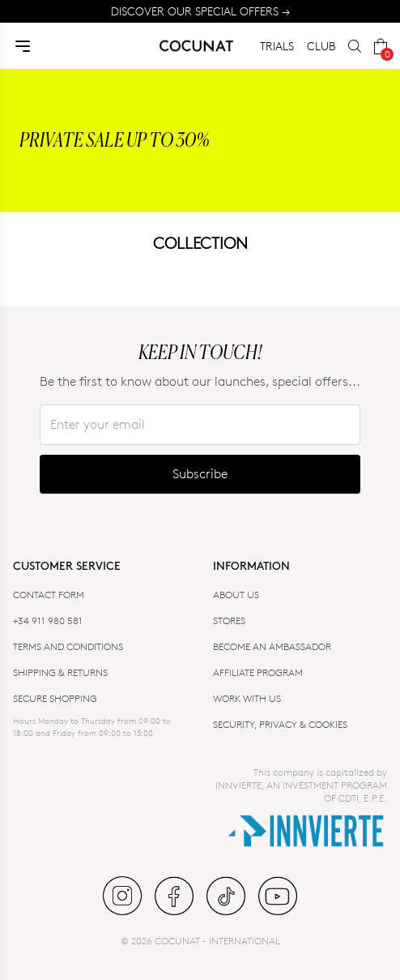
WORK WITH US (247, 698)
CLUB (321, 46)
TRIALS (277, 46)
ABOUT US (236, 595)
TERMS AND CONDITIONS (68, 646)
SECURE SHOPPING (55, 698)
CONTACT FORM (49, 595)
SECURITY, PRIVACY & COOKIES (280, 724)
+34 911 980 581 (48, 621)
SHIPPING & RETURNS (60, 672)
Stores (229, 621)
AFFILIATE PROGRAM (258, 672)
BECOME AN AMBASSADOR (272, 646)
